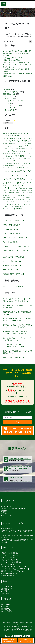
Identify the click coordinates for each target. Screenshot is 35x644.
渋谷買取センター (7, 593)
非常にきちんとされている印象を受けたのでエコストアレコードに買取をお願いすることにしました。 (17, 65)
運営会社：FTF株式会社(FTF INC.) (13, 509)
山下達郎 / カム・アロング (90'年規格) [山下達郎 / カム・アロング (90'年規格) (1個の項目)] (23, 193)
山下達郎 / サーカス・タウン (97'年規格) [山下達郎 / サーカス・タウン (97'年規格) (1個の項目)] (20, 197)
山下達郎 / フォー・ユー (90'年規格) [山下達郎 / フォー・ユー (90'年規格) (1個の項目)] (11, 206)
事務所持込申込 (7, 611)
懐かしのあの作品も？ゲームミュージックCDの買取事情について (17, 339)
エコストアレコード (8, 587)
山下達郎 (8, 103)
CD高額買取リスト (9, 94)
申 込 (17, 422)
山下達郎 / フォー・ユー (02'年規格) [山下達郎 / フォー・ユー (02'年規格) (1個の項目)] (18, 202)
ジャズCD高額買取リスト (11, 229)
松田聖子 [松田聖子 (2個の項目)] (19, 209)
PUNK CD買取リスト (8, 564)
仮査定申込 (5, 607)
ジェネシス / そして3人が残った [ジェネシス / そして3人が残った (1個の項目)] (17, 168)
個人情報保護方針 (7, 529)
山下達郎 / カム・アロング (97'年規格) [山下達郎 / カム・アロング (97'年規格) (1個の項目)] (12, 195)
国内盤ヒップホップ (12, 108)
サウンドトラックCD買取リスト (12, 562)
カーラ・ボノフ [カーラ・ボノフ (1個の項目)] (27, 151)
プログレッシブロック (13, 105)
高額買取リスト (8, 548)
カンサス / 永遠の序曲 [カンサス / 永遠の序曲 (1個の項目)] (18, 151)
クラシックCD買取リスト (10, 560)
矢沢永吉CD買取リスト (9, 576)
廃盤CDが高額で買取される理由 (14, 357)
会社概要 (4, 542)
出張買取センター (7, 591)
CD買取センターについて (10, 506)
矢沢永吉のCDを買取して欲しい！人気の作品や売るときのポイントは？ (17, 320)
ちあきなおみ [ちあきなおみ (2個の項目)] (27, 138)
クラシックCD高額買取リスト (13, 234)
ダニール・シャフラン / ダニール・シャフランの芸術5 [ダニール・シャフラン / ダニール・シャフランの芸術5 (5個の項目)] (17, 175)
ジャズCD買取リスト (8, 558)
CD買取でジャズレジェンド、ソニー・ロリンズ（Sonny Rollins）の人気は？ (17, 346)
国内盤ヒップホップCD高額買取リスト (16, 257)
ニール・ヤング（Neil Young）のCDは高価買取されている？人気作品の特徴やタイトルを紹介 (17, 53)
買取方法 (4, 511)
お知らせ (4, 518)
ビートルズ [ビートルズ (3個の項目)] (11, 183)
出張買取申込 (6, 609)
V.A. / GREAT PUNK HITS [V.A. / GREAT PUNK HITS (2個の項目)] (12, 133)
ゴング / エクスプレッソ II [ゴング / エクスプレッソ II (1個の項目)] (16, 163)
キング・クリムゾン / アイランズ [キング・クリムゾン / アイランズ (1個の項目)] (10, 154)
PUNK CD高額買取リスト (11, 242)
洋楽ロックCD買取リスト (10, 555)
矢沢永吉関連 (10, 110)
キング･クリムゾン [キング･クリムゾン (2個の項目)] (16, 158)
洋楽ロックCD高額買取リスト (13, 225)
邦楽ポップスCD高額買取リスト (14, 221)
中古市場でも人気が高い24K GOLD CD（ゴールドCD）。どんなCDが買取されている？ (17, 333)
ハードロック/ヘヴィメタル (14, 101)
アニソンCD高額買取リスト (12, 261)
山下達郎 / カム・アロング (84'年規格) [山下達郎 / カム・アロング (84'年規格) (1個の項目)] (17, 191)
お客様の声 (7, 90)
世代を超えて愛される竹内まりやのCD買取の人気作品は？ (17, 307)
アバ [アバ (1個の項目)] (4, 141)
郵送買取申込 (6, 604)
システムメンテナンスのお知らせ (14, 287)
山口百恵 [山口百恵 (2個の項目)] (12, 209)
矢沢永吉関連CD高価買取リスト (14, 274)
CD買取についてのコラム (11, 92)
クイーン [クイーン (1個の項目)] (26, 159)
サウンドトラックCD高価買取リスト (15, 238)
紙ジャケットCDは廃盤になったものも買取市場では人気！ (17, 352)
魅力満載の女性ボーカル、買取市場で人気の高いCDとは (17, 313)
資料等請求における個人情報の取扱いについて (17, 540)
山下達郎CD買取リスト (9, 573)
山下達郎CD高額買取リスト (12, 265)
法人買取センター (7, 589)
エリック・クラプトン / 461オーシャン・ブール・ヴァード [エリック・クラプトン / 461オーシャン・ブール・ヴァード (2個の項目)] (17, 148)
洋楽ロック (9, 96)
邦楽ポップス (10, 99)
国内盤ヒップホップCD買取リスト (13, 571)
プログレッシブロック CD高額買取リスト (17, 246)
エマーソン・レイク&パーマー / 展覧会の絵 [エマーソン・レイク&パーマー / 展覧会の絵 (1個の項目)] (14, 146)
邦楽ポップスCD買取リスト (11, 553)
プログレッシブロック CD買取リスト (14, 567)
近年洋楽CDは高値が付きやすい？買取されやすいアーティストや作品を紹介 (17, 326)
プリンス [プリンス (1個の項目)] (9, 186)
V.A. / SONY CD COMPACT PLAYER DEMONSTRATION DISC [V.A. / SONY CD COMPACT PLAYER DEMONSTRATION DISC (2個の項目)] (17, 136)
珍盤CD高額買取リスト (11, 270)
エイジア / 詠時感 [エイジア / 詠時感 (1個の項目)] (9, 144)
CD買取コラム (6, 515)
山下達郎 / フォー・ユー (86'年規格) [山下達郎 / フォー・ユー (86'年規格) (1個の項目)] (23, 204)
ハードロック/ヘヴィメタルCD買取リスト (15, 569)
